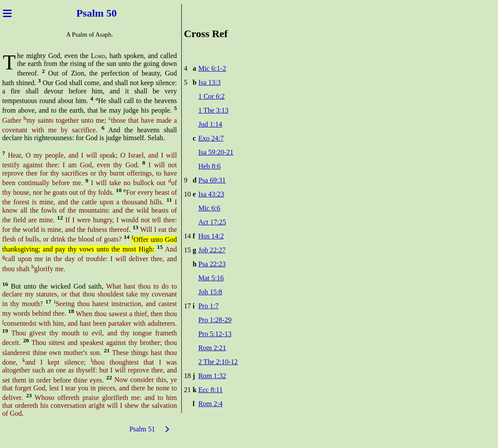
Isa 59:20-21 (216, 152)
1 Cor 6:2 (211, 96)
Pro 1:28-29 (215, 320)
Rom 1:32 (212, 376)
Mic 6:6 (209, 208)
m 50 (108, 13)
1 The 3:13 (213, 110)
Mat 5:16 (211, 278)
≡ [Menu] (7, 13)
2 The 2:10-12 (218, 362)
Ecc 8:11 (211, 390)
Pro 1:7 (209, 306)
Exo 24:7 (211, 138)
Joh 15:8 (210, 292)
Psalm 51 (142, 429)
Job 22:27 (212, 250)
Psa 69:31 (212, 180)
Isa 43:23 (211, 194)
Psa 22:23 (212, 264)
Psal (83, 13)
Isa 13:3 (209, 82)
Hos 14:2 (211, 236)
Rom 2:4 (211, 404)
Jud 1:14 (210, 124)
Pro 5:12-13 (215, 334)
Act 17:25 (212, 222)
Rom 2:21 (212, 348)
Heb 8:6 (209, 166)
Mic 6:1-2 (212, 68)
